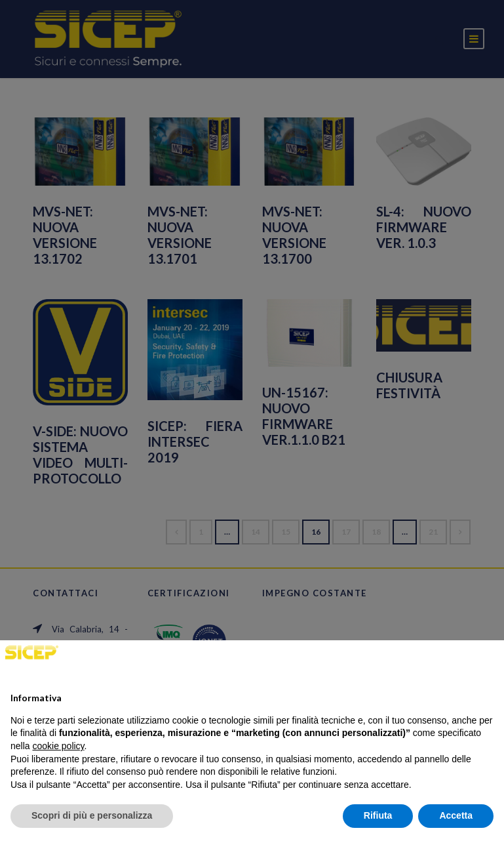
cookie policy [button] (58, 746)
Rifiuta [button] (378, 815)
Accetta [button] (456, 815)
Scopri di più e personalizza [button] (92, 815)
